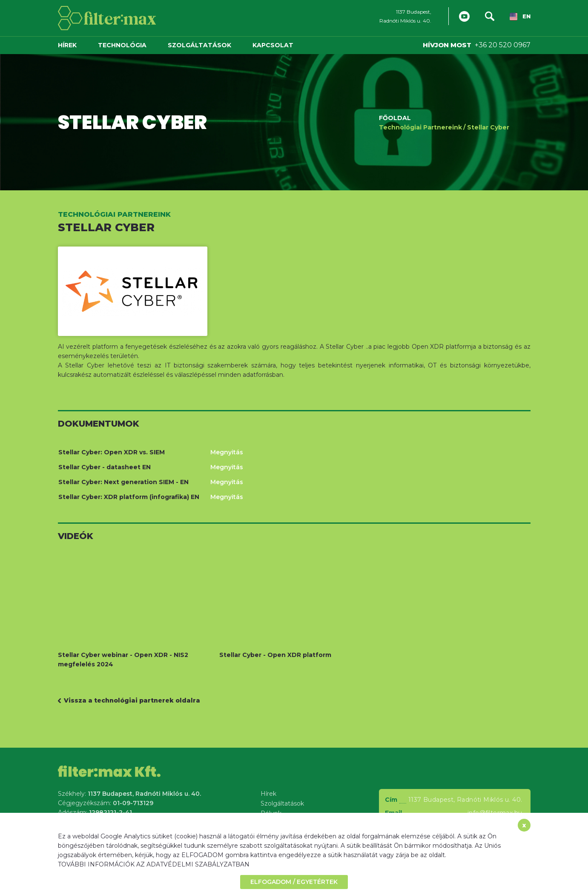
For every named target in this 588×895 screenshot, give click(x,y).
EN (520, 17)
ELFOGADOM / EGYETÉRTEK (294, 882)
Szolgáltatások (199, 45)
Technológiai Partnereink (420, 127)
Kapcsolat (273, 45)
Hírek (67, 45)
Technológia (122, 45)
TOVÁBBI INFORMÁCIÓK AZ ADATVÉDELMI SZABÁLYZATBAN (154, 864)
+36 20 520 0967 (503, 45)
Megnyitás (227, 452)
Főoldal (395, 118)
